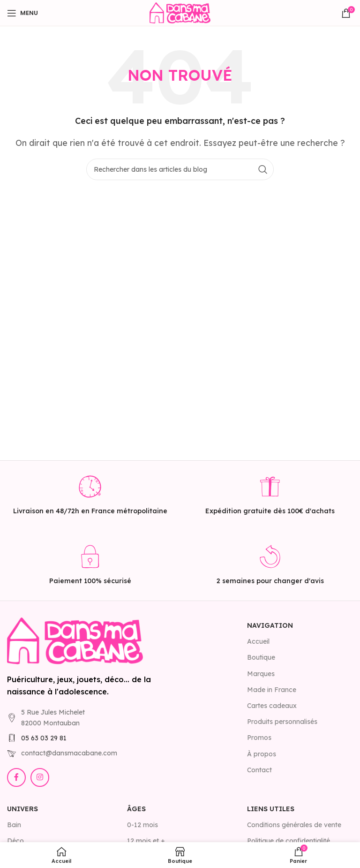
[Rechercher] (180, 169)
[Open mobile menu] (22, 13)
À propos (262, 754)
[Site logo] (180, 12)
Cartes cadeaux (272, 706)
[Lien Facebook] (16, 777)
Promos (259, 738)
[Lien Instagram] (40, 777)
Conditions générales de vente (294, 825)
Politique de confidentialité (289, 841)
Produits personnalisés (282, 722)
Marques (261, 674)
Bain (14, 825)
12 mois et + (146, 841)
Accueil (258, 641)
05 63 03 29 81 (44, 738)
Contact (259, 770)
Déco (15, 841)
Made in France (272, 690)
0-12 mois (142, 825)
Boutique (261, 657)
